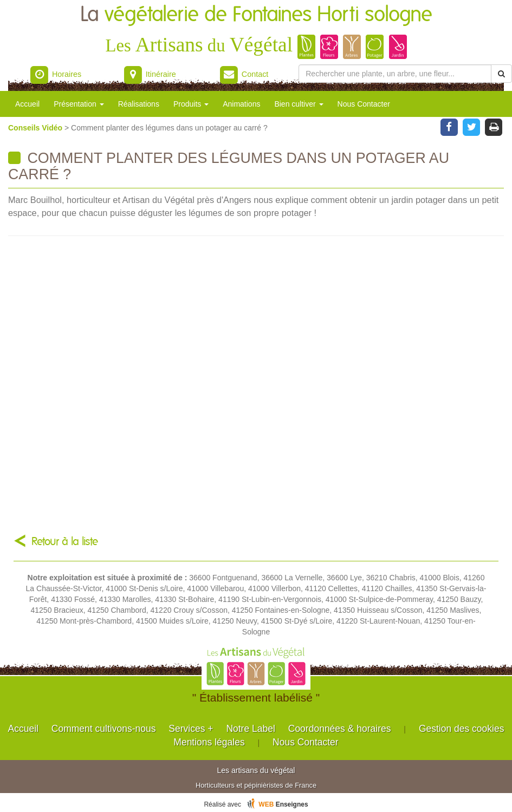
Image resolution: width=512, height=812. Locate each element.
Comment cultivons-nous (104, 729)
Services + (191, 729)
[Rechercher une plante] (395, 74)
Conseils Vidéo (36, 128)
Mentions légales (209, 742)
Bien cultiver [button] (299, 104)
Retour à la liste (65, 542)
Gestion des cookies (462, 729)
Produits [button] (191, 104)
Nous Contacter (364, 104)
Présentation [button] (79, 104)
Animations (241, 104)
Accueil (27, 104)
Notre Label (250, 729)
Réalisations (139, 104)
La (256, 15)
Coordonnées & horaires (340, 729)
